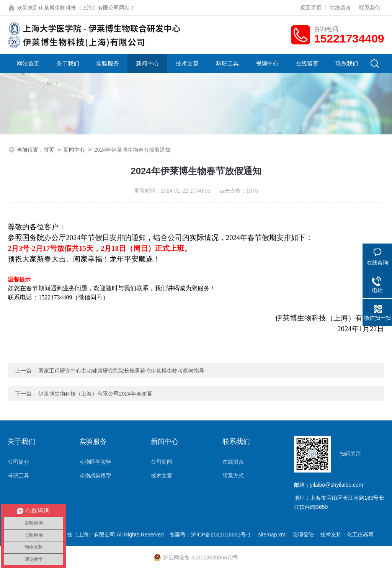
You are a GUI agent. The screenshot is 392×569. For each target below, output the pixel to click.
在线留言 (340, 8)
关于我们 (68, 63)
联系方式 (233, 476)
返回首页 (311, 8)
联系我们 (370, 8)
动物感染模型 (95, 476)
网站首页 (28, 63)
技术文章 (187, 63)
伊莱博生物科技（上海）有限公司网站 (84, 8)
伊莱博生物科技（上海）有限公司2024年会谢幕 (95, 394)
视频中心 (267, 63)
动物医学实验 (95, 462)
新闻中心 (147, 63)
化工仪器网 (360, 535)
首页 (49, 150)
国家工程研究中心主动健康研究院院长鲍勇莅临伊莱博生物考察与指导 (121, 371)
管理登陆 (303, 535)
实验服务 (108, 63)
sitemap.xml (272, 535)
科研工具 (227, 63)
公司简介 (18, 462)
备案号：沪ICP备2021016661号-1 (211, 535)
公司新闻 (162, 462)
